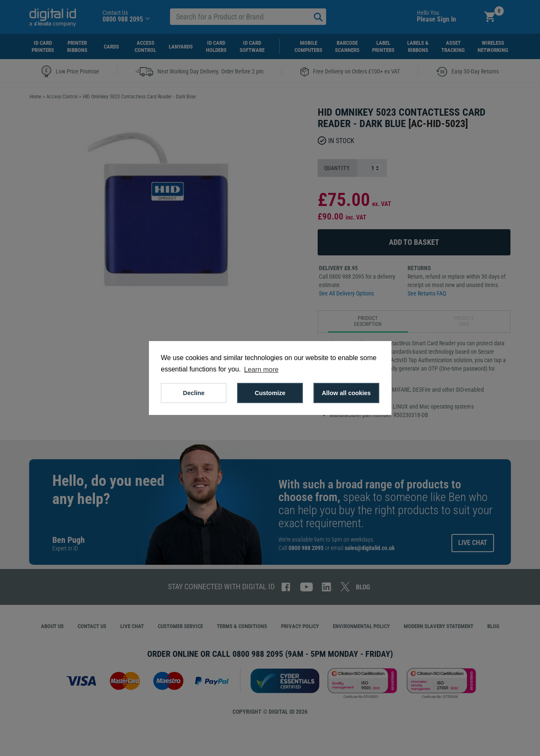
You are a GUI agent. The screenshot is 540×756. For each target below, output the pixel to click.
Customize (270, 393)
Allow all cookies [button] (346, 393)
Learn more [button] (261, 370)
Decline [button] (194, 393)
